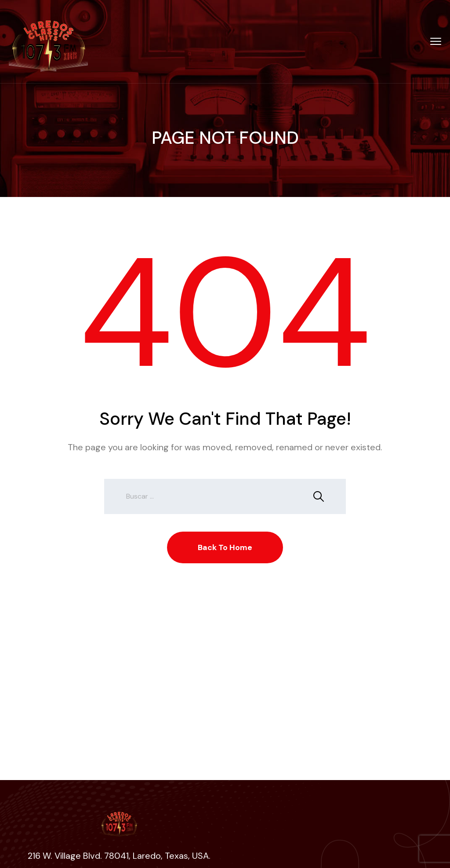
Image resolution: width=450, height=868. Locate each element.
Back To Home (225, 547)
